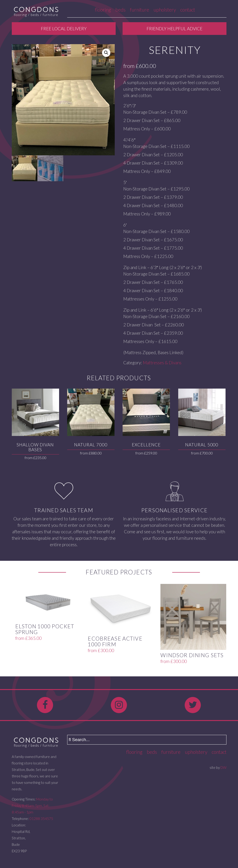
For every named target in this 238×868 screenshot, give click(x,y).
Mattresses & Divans (162, 363)
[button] (106, 53)
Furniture (140, 10)
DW (223, 767)
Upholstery (165, 10)
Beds (121, 10)
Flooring (103, 10)
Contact (188, 10)
